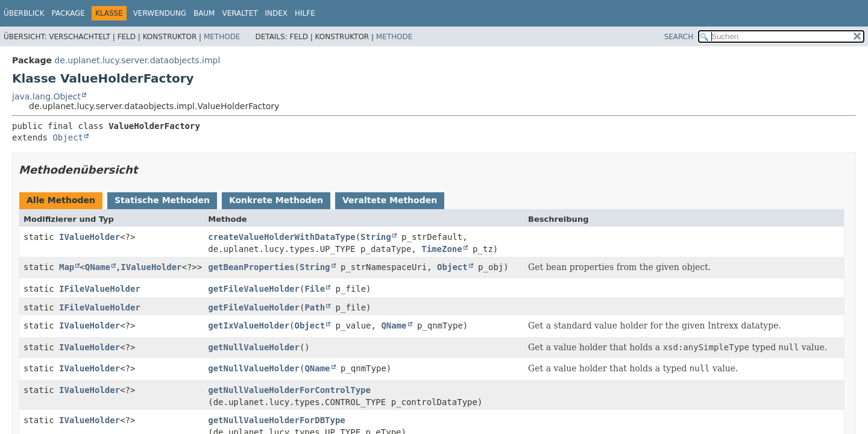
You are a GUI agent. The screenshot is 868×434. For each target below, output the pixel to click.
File (315, 289)
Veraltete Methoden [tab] (390, 200)
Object (68, 137)
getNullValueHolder (254, 347)
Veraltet (240, 13)
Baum (204, 13)
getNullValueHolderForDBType (277, 420)
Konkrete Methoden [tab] (276, 200)
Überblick (24, 13)
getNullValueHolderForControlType (289, 390)
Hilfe (305, 13)
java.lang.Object (46, 96)
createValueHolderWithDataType (281, 237)
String (376, 237)
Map (67, 267)
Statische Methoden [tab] (162, 200)
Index (277, 13)
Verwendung (160, 13)
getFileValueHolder (254, 289)
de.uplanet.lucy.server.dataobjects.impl (137, 60)
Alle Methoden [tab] (61, 200)
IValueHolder (90, 237)
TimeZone (442, 249)
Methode (222, 37)
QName (98, 267)
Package (68, 13)
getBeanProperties (251, 267)
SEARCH (679, 37)
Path (315, 307)
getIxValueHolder (249, 325)
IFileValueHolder (100, 289)
